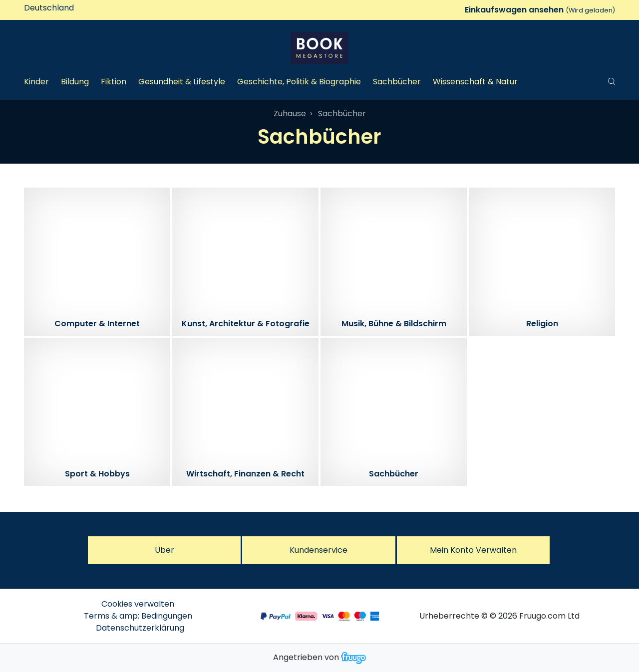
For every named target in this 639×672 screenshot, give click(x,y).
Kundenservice (319, 550)
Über (164, 550)
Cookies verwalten (138, 604)
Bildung (75, 82)
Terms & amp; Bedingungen (138, 616)
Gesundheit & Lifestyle (182, 82)
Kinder (36, 82)
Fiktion (114, 82)
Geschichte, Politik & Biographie (299, 82)
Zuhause (290, 113)
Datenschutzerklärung (140, 628)
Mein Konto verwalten (473, 550)
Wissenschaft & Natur (475, 82)
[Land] (66, 8)
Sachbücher (397, 82)
